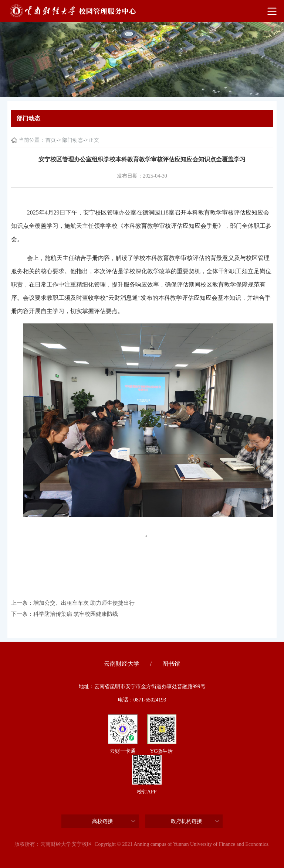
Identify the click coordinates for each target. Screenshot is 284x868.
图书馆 (171, 664)
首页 (51, 140)
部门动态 (72, 140)
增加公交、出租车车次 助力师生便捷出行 (84, 603)
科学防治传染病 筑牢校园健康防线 (76, 614)
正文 (94, 140)
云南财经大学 (122, 664)
